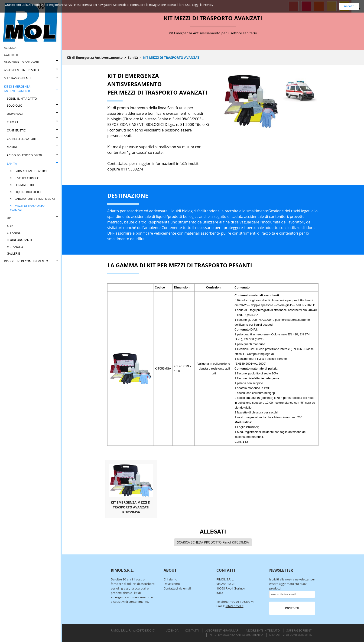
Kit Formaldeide (22, 185)
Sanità (12, 164)
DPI (9, 218)
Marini (12, 147)
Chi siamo (170, 579)
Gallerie (13, 253)
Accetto (349, 6)
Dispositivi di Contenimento (26, 261)
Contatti (11, 55)
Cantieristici (16, 130)
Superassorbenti (17, 78)
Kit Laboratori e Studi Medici (32, 199)
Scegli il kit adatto (22, 98)
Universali (15, 114)
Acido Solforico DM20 (24, 155)
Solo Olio (15, 105)
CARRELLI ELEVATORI (21, 139)
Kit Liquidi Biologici (25, 192)
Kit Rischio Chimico (24, 178)
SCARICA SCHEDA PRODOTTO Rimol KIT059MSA (213, 542)
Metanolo (15, 247)
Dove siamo (172, 584)
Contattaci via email (177, 588)
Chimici (12, 122)
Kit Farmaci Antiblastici (28, 171)
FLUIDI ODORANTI (19, 240)
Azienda (10, 48)
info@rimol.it (235, 606)
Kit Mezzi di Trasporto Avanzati (27, 208)
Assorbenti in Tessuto (21, 70)
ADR (10, 226)
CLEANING (14, 233)
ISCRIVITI (292, 608)
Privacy (208, 5)
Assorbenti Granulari (21, 62)
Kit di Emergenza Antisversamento (18, 89)
